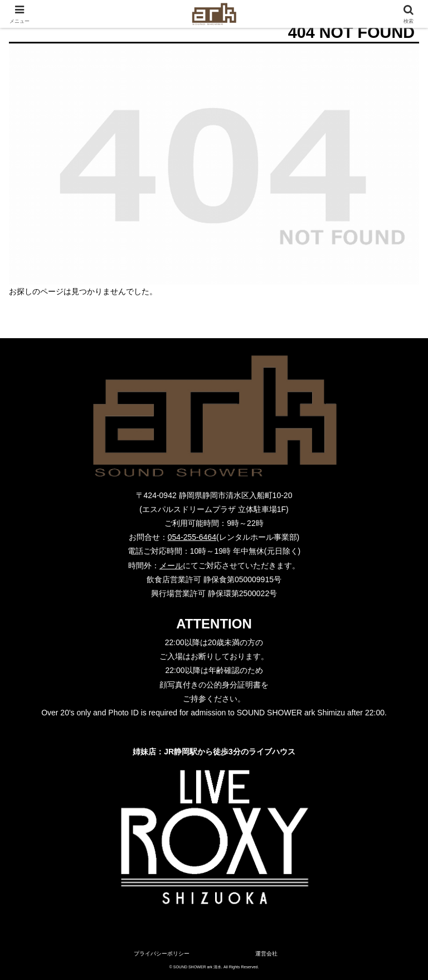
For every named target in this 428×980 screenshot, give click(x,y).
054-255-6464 (192, 537)
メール (171, 565)
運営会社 (266, 954)
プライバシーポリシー (162, 954)
